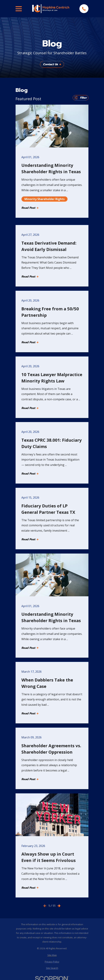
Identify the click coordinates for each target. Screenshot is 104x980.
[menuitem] (52, 955)
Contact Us (52, 64)
